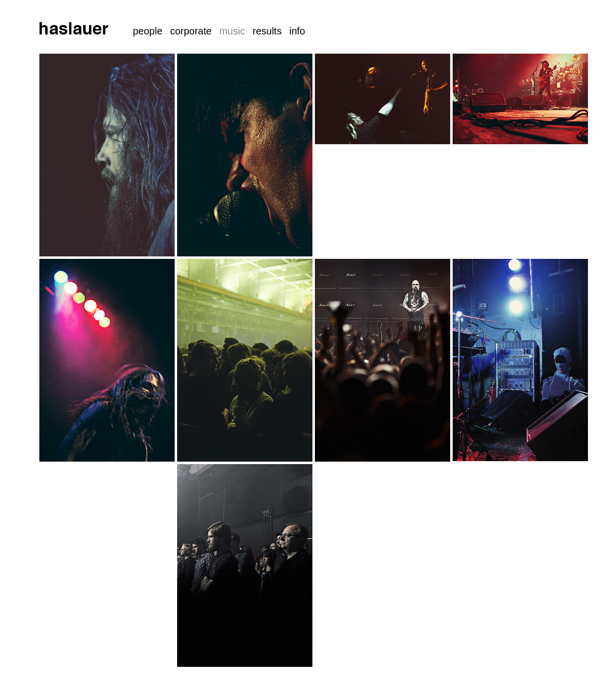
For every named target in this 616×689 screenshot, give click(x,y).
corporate (191, 31)
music (232, 31)
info (297, 31)
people (148, 31)
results (267, 31)
